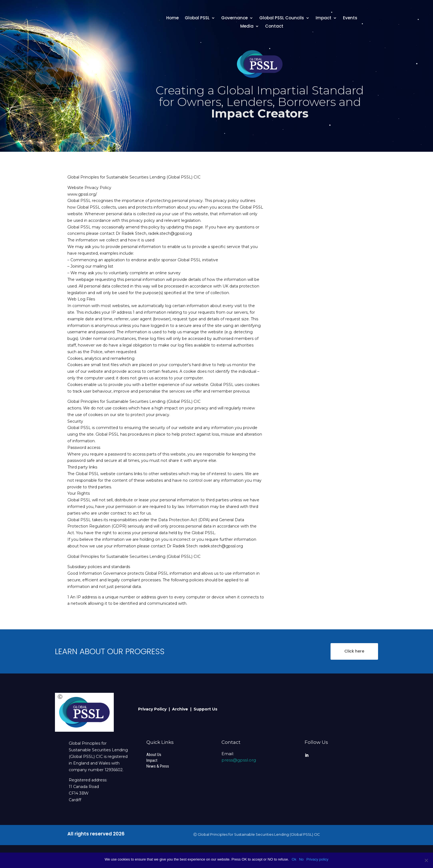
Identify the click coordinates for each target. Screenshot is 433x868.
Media (247, 27)
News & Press (158, 766)
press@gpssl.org (239, 760)
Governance (234, 18)
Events (350, 18)
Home (172, 18)
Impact (324, 18)
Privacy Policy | (155, 709)
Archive (181, 709)
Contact (274, 27)
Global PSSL (197, 18)
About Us (154, 755)
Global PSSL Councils (282, 18)
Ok (294, 859)
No (301, 859)
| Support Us (204, 709)
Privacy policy (317, 859)
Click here (354, 651)
